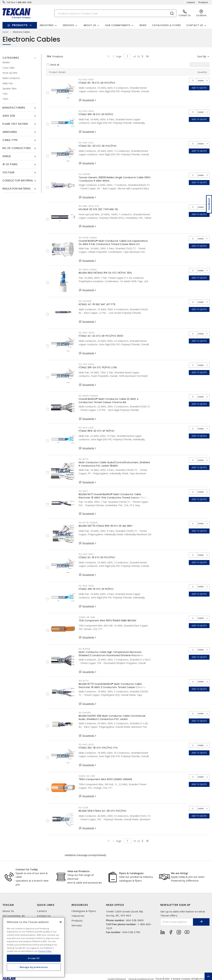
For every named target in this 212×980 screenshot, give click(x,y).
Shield (7, 156)
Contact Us (44, 916)
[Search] (115, 13)
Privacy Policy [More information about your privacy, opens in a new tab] (45, 951)
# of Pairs (10, 164)
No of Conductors (17, 148)
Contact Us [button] (195, 25)
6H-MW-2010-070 (89, 206)
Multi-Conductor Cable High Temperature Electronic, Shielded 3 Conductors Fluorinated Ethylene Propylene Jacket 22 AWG (111, 655)
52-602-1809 (86, 111)
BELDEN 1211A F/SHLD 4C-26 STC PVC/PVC (103, 811)
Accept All (34, 958)
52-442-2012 (86, 143)
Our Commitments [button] (118, 25)
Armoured (10, 132)
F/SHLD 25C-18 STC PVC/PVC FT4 (98, 748)
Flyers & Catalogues (131, 873)
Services (77, 925)
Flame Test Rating (15, 124)
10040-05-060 (87, 776)
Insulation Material (17, 189)
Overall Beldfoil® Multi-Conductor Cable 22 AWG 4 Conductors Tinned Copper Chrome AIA (109, 401)
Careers (191, 2)
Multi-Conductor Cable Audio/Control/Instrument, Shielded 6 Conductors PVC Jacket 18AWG (114, 464)
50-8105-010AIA (88, 238)
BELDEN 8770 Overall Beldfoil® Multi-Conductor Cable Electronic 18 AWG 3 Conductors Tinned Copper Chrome (112, 686)
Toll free (11, 2)
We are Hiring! (179, 873)
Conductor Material (18, 180)
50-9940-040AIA (88, 396)
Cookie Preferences (117, 979)
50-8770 (84, 681)
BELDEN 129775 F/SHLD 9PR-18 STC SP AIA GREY (106, 526)
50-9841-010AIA (88, 270)
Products (203, 2)
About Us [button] (90, 25)
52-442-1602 (86, 554)
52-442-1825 (86, 744)
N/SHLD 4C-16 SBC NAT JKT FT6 (97, 304)
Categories (11, 58)
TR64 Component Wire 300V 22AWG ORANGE (105, 779)
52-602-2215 (86, 428)
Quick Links (46, 905)
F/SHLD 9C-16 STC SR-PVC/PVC (97, 83)
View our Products (79, 871)
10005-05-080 (87, 617)
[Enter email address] (177, 922)
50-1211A (83, 808)
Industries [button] (47, 25)
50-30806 (84, 174)
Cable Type (10, 140)
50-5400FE (85, 713)
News (143, 25)
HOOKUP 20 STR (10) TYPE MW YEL (99, 209)
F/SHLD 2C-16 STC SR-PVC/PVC (97, 557)
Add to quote (199, 88)
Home (5, 32)
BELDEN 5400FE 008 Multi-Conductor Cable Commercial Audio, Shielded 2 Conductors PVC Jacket (112, 717)
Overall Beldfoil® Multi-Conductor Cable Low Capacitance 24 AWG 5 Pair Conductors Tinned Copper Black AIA (113, 243)
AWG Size (9, 116)
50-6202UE (85, 301)
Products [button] (20, 25)
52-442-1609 (86, 80)
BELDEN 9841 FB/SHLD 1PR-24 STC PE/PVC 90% (105, 273)
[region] (34, 947)
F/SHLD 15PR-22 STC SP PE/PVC (97, 431)
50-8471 (83, 491)
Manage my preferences (34, 967)
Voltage (9, 172)
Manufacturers (14, 108)
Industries (78, 916)
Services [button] (68, 25)
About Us (8, 911)
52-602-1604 (86, 586)
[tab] (19, 58)
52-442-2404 (86, 333)
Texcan (8, 905)
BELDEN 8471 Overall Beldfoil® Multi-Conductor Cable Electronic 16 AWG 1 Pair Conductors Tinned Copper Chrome (114, 496)
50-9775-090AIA (88, 523)
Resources (80, 905)
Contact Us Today (27, 869)
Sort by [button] (202, 56)
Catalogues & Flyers (166, 25)
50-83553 (84, 649)
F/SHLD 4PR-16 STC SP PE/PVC (96, 589)
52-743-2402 (86, 364)
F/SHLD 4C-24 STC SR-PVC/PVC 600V (101, 336)
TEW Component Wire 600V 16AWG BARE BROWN (107, 621)
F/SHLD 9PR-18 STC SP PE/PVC (96, 114)
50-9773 (83, 459)
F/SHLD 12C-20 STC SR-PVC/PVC (98, 146)
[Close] (61, 922)
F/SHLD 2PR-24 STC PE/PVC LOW (98, 367)
